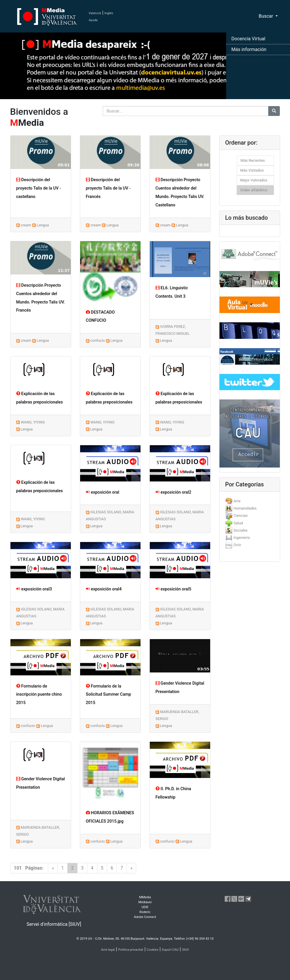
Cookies (152, 950)
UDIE (145, 907)
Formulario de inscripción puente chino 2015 (39, 695)
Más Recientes (253, 160)
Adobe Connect (145, 917)
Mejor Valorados (254, 180)
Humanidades (245, 508)
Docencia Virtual (248, 39)
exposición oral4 (104, 589)
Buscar (266, 16)
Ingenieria (242, 538)
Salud (238, 523)
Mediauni (145, 902)
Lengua (43, 225)
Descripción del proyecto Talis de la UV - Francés (108, 188)
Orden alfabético (254, 190)
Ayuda (93, 20)
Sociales (240, 530)
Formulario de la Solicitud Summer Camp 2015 (109, 695)
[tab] (250, 501)
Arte (237, 501)
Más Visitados (252, 170)
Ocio (237, 545)
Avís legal (108, 950)
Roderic (145, 912)
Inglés (109, 13)
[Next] (132, 868)
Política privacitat (131, 950)
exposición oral (103, 492)
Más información (249, 49)
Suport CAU (170, 950)
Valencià (95, 13)
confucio (98, 340)
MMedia (145, 897)
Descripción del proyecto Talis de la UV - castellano (39, 188)
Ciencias (241, 516)
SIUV (185, 950)
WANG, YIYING (33, 422)
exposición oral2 (173, 492)
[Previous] (53, 868)
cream (26, 225)
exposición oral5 (173, 589)
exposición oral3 (34, 589)
